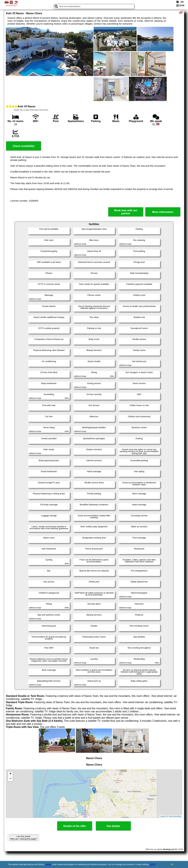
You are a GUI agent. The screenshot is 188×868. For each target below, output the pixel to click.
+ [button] (10, 774)
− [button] (10, 779)
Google (48, 864)
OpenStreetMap (175, 816)
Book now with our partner (126, 212)
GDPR (153, 864)
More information (163, 212)
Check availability (24, 146)
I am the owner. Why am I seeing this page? (24, 838)
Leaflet (163, 816)
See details (113, 826)
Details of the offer (75, 826)
